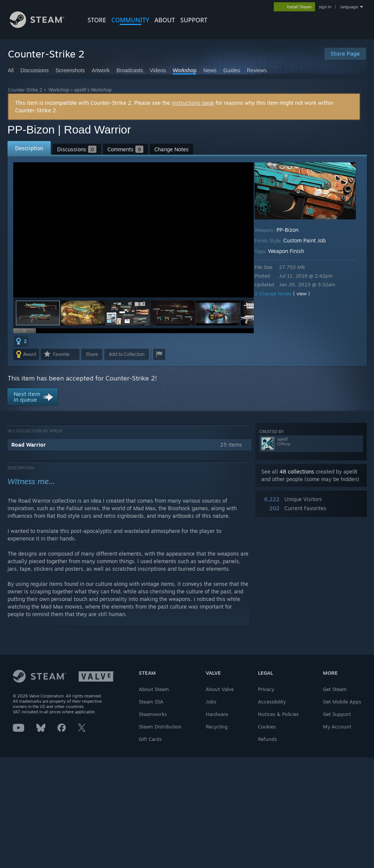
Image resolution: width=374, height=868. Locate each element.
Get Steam (335, 689)
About (165, 20)
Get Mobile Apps (342, 702)
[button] (83, 313)
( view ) (307, 293)
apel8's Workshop (93, 90)
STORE (97, 20)
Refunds (267, 739)
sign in (325, 7)
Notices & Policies (278, 714)
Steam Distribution (160, 727)
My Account (337, 727)
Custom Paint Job (310, 240)
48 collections (297, 471)
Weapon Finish (291, 251)
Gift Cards (150, 739)
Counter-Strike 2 (25, 90)
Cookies (267, 727)
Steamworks (153, 714)
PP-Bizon (293, 230)
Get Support (337, 714)
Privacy (266, 689)
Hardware (217, 714)
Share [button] (92, 354)
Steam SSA (151, 702)
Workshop (59, 90)
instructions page (193, 103)
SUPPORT (194, 20)
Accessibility (272, 702)
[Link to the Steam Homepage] (43, 26)
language (349, 7)
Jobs (211, 702)
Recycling (217, 727)
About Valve (220, 689)
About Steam (154, 689)
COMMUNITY (130, 20)
